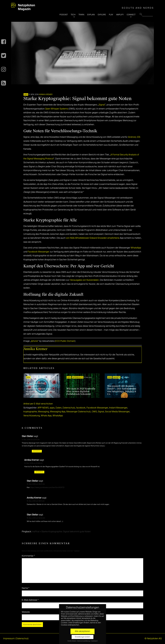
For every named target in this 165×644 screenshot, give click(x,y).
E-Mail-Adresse (30, 600)
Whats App (46, 416)
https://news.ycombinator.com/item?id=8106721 (47, 488)
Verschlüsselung (32, 416)
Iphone (34, 341)
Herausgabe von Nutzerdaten (84, 280)
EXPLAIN (91, 15)
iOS (138, 137)
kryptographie (30, 412)
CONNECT (131, 15)
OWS (94, 412)
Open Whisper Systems (57, 109)
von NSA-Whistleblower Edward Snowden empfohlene (93, 238)
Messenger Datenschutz (79, 412)
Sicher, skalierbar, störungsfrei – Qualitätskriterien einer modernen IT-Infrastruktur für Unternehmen (40, 389)
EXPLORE (102, 15)
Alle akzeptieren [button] (82, 631)
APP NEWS (43, 408)
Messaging (43, 412)
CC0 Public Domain (65, 341)
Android (132, 137)
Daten (59, 408)
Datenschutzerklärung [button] (84, 641)
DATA (26, 95)
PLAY (111, 15)
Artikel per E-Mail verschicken (38, 404)
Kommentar (28, 556)
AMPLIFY (120, 15)
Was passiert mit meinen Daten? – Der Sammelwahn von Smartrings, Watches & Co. (122, 390)
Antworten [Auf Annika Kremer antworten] (39, 472)
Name (26, 588)
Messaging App (58, 412)
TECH (73, 15)
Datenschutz (78, 378)
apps (52, 408)
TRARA (81, 15)
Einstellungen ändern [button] (83, 637)
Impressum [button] (94, 641)
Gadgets (116, 378)
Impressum (9, 639)
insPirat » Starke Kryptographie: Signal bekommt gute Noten (61, 532)
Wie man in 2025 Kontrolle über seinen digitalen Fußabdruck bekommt (81, 391)
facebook (81, 408)
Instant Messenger (118, 408)
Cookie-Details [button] (72, 641)
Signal (102, 105)
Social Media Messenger (117, 412)
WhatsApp (136, 248)
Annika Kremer (46, 95)
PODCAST (64, 15)
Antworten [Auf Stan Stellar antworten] (37, 451)
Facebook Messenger (38, 252)
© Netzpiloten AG (153, 639)
